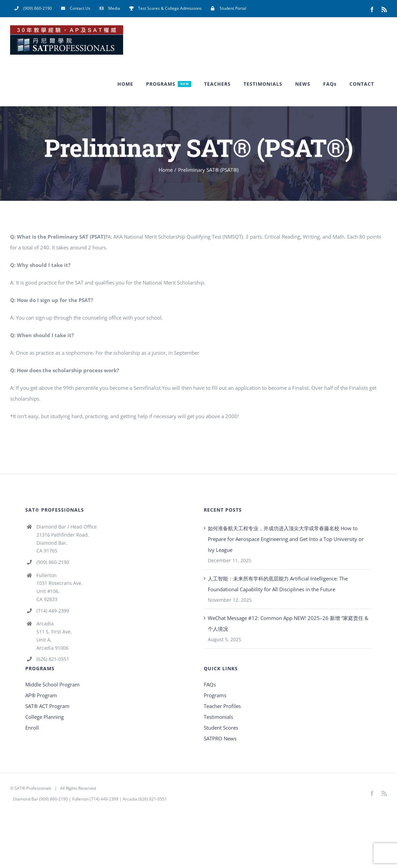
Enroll (32, 728)
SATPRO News (220, 738)
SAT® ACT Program (47, 706)
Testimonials (218, 717)
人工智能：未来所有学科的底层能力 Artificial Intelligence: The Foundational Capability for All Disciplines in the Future (278, 584)
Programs (215, 695)
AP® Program (41, 695)
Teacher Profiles (222, 706)
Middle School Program (52, 684)
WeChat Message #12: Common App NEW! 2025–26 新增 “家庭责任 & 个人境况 (288, 623)
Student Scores (221, 728)
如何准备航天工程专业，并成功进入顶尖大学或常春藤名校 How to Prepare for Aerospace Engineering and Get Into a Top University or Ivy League (286, 539)
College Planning (45, 717)
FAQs (210, 684)
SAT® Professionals (33, 788)
